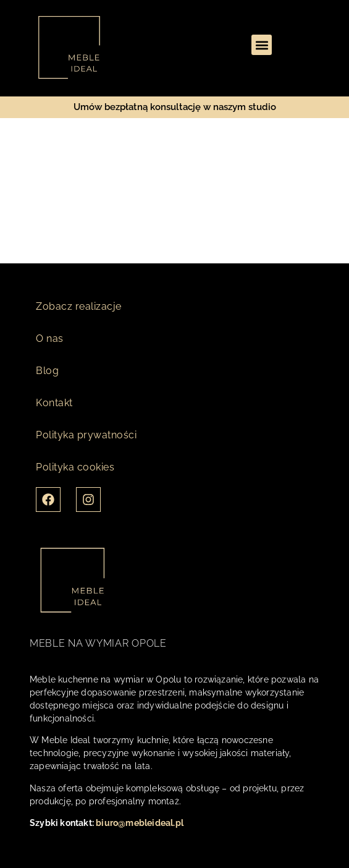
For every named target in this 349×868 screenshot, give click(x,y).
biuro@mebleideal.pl (140, 823)
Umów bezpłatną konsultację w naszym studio (175, 107)
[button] (262, 45)
